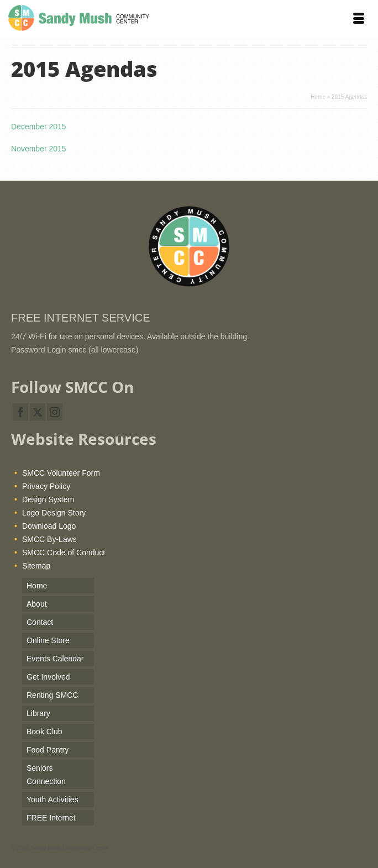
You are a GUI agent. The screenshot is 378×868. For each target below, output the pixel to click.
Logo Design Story (54, 513)
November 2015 (39, 149)
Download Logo (49, 526)
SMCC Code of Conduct (64, 553)
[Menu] (359, 19)
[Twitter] (38, 412)
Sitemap (36, 566)
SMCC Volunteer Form (61, 473)
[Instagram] (55, 412)
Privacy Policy (46, 486)
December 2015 (39, 127)
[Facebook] (20, 412)
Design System (48, 499)
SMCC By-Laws (49, 539)
